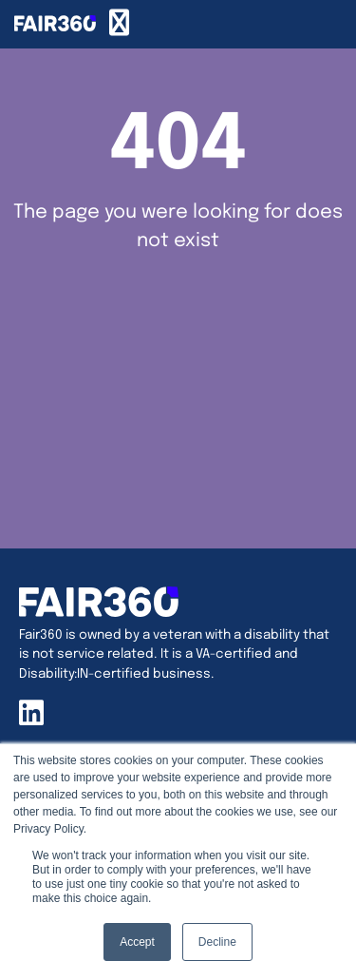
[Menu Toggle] (119, 24)
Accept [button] (137, 942)
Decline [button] (217, 942)
